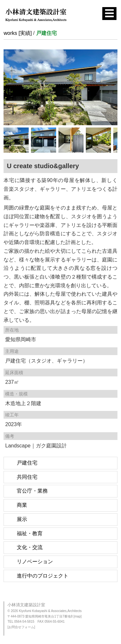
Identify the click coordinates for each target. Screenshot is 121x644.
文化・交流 (30, 547)
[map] (78, 616)
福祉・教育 (30, 533)
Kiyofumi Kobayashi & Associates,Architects (50, 611)
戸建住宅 (27, 463)
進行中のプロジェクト (43, 576)
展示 (22, 519)
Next (113, 86)
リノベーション (35, 562)
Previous (8, 86)
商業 (22, 505)
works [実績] (18, 33)
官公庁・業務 (32, 491)
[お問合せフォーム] (21, 627)
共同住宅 (27, 477)
